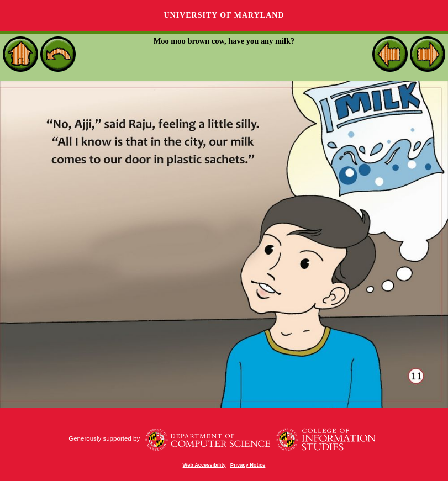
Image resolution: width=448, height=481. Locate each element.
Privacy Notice (248, 465)
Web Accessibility (204, 465)
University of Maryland (224, 15)
